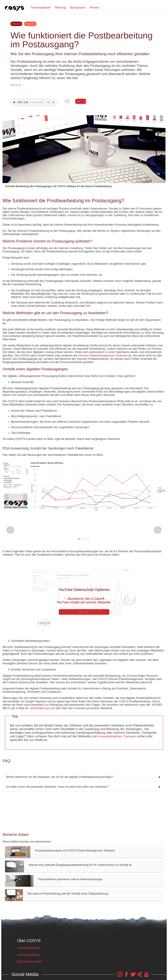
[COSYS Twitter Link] (133, 976)
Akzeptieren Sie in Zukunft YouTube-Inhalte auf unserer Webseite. (84, 600)
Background (78, 8)
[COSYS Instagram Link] (120, 976)
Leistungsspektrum (29, 955)
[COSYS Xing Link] (140, 976)
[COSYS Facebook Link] (126, 976)
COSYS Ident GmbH (29, 962)
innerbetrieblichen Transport (117, 736)
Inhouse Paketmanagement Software (103, 355)
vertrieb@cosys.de (42, 708)
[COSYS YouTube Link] (146, 976)
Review (94, 8)
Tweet (84, 107)
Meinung (60, 8)
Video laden (84, 612)
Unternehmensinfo (29, 948)
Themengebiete (41, 8)
